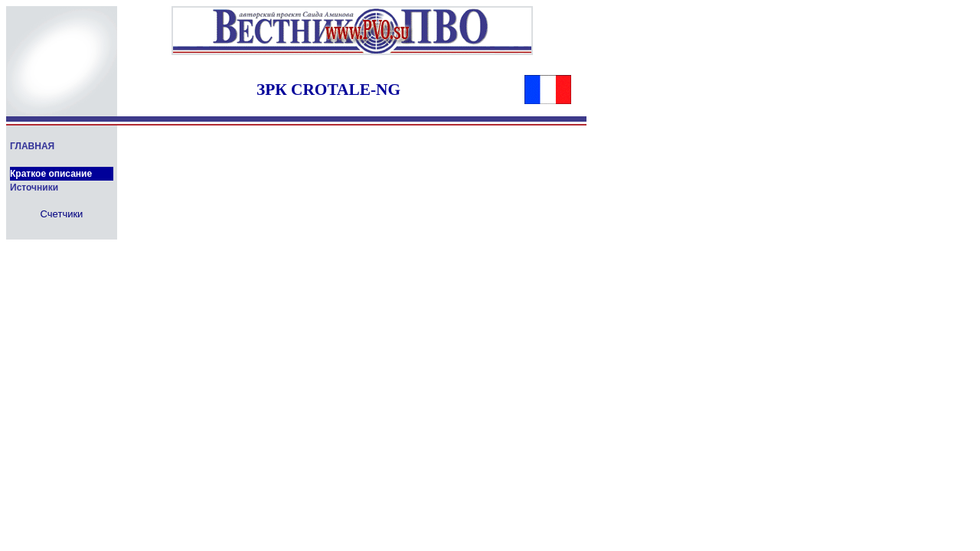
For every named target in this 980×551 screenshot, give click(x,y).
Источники (34, 187)
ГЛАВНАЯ (32, 146)
